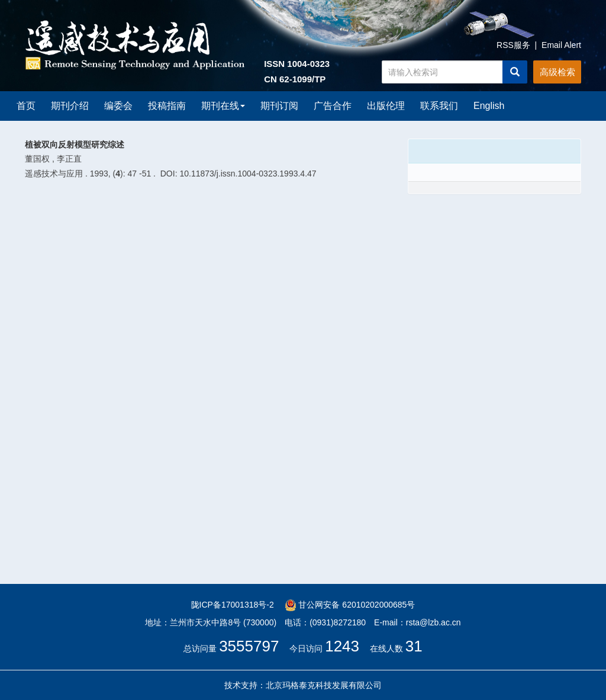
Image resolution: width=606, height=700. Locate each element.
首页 (26, 106)
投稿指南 (167, 106)
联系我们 (439, 106)
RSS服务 (513, 45)
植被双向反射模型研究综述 (75, 145)
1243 (342, 646)
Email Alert (561, 45)
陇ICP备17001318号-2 (233, 605)
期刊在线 (223, 106)
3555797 (249, 646)
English (489, 106)
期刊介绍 (70, 106)
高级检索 (557, 72)
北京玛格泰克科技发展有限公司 (324, 685)
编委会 (118, 106)
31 (414, 646)
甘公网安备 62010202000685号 (350, 605)
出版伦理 (386, 106)
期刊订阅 (279, 106)
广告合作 (333, 106)
